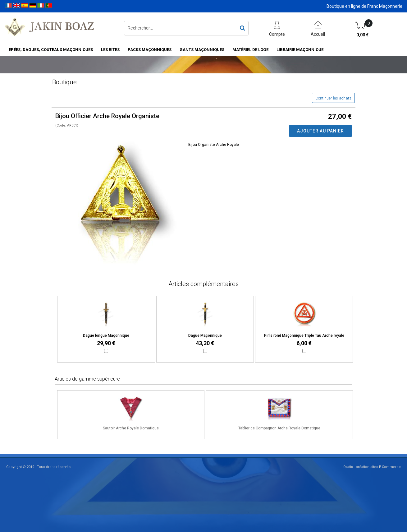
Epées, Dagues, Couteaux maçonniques (51, 50)
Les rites (110, 50)
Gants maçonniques (202, 50)
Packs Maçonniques (150, 50)
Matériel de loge (250, 50)
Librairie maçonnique (300, 50)
